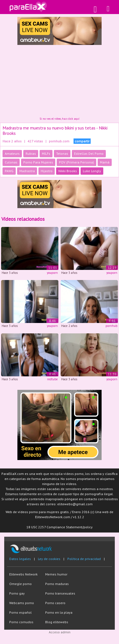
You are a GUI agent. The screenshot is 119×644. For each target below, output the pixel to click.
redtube (52, 379)
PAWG (9, 171)
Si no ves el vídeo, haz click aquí (60, 119)
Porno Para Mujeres (38, 162)
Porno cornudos (21, 622)
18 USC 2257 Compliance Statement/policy (60, 527)
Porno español (20, 612)
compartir (82, 141)
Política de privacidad (84, 559)
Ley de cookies (49, 559)
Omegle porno (20, 584)
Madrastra (27, 171)
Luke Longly (92, 171)
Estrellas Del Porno (89, 153)
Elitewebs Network (23, 574)
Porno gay (17, 593)
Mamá (105, 162)
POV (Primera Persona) (76, 162)
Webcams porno (22, 603)
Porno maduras (57, 584)
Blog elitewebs (57, 622)
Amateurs (12, 153)
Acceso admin (60, 632)
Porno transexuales (60, 593)
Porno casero (55, 603)
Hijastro (47, 171)
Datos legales (20, 559)
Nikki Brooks (68, 171)
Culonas (11, 162)
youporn (52, 273)
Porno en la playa (59, 612)
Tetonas (62, 153)
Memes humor (56, 574)
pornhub (111, 326)
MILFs (46, 153)
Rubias (31, 153)
